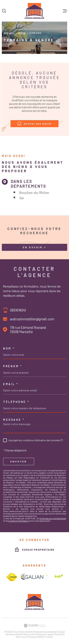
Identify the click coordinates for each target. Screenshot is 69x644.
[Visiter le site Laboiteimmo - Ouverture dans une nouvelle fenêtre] (34, 626)
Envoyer (19, 462)
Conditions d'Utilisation (19, 521)
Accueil (9, 33)
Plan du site (29, 634)
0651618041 (18, 310)
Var (22, 198)
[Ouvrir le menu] (65, 11)
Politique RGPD (36, 637)
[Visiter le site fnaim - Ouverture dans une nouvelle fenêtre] (12, 577)
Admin (60, 634)
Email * (11, 384)
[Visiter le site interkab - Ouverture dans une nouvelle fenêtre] (55, 577)
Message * (14, 420)
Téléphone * (16, 402)
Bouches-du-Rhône (34, 193)
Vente (22, 33)
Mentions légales (46, 634)
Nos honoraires (13, 634)
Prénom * (13, 366)
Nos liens (21, 637)
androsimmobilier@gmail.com (32, 319)
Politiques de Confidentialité (53, 518)
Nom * (9, 348)
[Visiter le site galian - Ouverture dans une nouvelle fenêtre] (32, 577)
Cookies (49, 637)
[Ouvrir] (4, 11)
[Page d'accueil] (35, 11)
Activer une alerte (34, 124)
